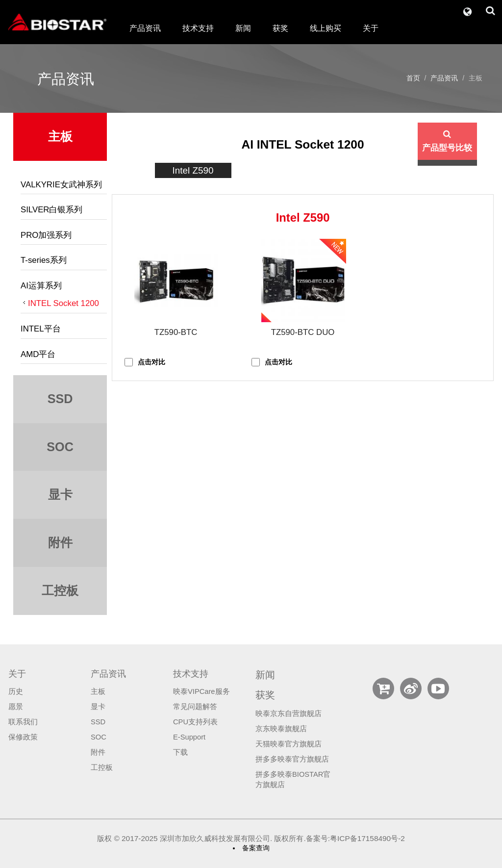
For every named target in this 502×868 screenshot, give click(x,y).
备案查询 (256, 848)
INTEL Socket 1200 (63, 303)
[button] (467, 10)
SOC (99, 737)
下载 (180, 752)
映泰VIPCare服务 (201, 691)
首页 (413, 78)
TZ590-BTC (176, 332)
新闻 (243, 28)
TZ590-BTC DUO (303, 332)
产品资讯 (444, 78)
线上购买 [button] (326, 28)
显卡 (98, 707)
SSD (98, 722)
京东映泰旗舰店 (281, 729)
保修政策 (23, 737)
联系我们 (23, 722)
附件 (98, 752)
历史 (16, 691)
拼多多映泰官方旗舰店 (292, 759)
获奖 (280, 28)
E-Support (189, 737)
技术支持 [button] (198, 28)
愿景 (16, 707)
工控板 (102, 767)
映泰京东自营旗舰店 (289, 714)
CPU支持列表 (195, 722)
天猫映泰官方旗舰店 (289, 744)
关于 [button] (371, 28)
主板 (98, 691)
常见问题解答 (195, 707)
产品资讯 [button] (145, 28)
